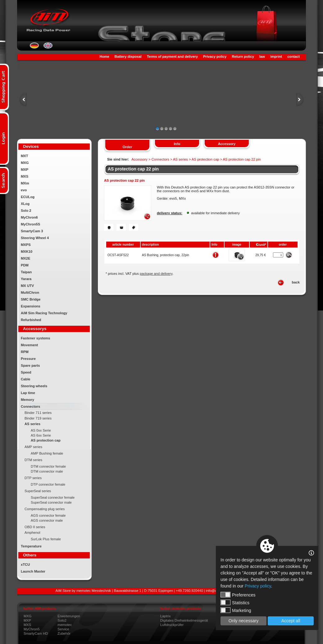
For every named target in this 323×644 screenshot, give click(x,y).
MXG (25, 163)
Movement (29, 345)
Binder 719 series (38, 418)
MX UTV (27, 286)
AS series (32, 424)
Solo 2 (26, 211)
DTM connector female (48, 466)
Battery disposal (128, 57)
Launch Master (33, 571)
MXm (25, 183)
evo (24, 190)
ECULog (28, 197)
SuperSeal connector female (53, 497)
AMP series (33, 447)
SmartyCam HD (36, 633)
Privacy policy (215, 57)
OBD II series (35, 527)
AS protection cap (46, 440)
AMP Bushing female (47, 453)
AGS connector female (48, 515)
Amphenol (32, 533)
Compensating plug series (45, 509)
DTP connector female (48, 484)
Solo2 (62, 620)
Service (63, 629)
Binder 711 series (38, 413)
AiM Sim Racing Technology (44, 313)
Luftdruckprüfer (172, 625)
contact (293, 57)
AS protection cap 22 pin (133, 169)
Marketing (236, 610)
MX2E (25, 258)
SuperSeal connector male (51, 502)
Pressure (28, 359)
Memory (27, 400)
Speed (26, 372)
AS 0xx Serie (41, 430)
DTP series (33, 478)
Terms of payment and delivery (172, 57)
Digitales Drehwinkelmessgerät (184, 620)
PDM (25, 265)
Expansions (31, 306)
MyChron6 (29, 217)
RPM (25, 352)
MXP (25, 170)
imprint (276, 57)
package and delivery (156, 274)
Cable (25, 379)
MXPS (26, 245)
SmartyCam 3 (32, 231)
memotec (65, 625)
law (262, 57)
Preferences (238, 595)
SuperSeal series (38, 491)
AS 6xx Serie (41, 435)
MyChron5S (30, 224)
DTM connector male (47, 471)
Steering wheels (34, 386)
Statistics (235, 602)
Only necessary (243, 621)
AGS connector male (47, 520)
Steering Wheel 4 (35, 238)
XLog (25, 204)
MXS (25, 176)
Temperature (31, 546)
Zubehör (64, 633)
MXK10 (27, 252)
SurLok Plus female (46, 539)
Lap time (28, 393)
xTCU (25, 565)
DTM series (33, 460)
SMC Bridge (31, 299)
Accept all (291, 621)
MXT (25, 156)
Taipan (26, 272)
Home (105, 57)
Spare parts (30, 365)
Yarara (26, 279)
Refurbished (31, 320)
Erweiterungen (69, 616)
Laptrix (166, 616)
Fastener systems (36, 338)
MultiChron (30, 293)
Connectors (30, 406)
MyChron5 (32, 629)
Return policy (243, 57)
